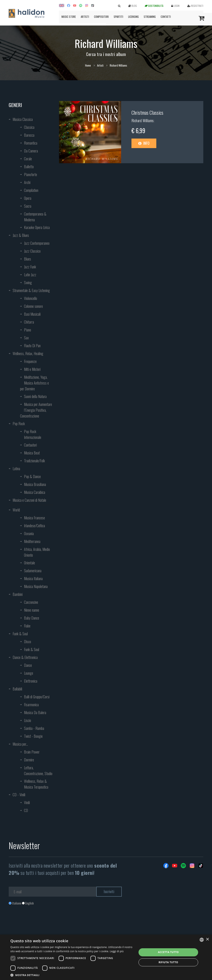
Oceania (29, 533)
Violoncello (31, 298)
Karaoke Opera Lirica (37, 227)
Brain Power (32, 752)
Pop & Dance (32, 476)
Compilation (31, 190)
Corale (28, 159)
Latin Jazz (30, 275)
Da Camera (31, 151)
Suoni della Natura (35, 396)
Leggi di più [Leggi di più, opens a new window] (117, 951)
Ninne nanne (32, 610)
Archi (27, 182)
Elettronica (31, 681)
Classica (29, 127)
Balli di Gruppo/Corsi (37, 697)
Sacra (28, 206)
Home (88, 65)
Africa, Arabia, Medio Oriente (37, 552)
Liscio (28, 720)
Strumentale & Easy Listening (31, 290)
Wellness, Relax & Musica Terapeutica (36, 784)
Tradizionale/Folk (34, 461)
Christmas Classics (147, 112)
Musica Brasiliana (35, 484)
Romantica (31, 143)
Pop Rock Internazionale (33, 434)
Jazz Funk (30, 267)
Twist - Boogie (33, 736)
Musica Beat (32, 453)
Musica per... (20, 744)
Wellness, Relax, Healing (28, 353)
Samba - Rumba (34, 728)
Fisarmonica (31, 705)
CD (26, 810)
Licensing (133, 17)
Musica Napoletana (36, 586)
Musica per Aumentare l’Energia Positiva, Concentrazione (36, 410)
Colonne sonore (33, 306)
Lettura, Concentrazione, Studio (38, 771)
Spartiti (118, 17)
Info (144, 143)
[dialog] (106, 957)
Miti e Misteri (32, 369)
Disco (28, 642)
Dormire (29, 760)
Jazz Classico (32, 251)
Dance (28, 665)
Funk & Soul (20, 634)
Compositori (101, 17)
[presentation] (40, 922)
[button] (72, 975)
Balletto (29, 167)
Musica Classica (23, 119)
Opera (28, 198)
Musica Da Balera (35, 712)
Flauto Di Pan (32, 346)
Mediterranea (32, 541)
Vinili (27, 802)
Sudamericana (33, 571)
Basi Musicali (32, 314)
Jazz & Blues (21, 235)
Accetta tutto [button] (168, 952)
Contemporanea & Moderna (35, 217)
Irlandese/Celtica (34, 526)
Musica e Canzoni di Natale (29, 500)
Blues (28, 259)
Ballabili (17, 689)
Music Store (69, 17)
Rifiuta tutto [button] (168, 962)
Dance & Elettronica (25, 657)
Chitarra (29, 322)
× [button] (207, 939)
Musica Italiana (33, 578)
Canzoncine (31, 602)
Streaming (150, 17)
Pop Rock (19, 424)
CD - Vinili (19, 795)
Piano (28, 330)
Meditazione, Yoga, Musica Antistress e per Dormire (34, 383)
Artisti (85, 17)
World (16, 510)
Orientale (30, 563)
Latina (16, 469)
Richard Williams (143, 121)
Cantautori (30, 445)
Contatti (166, 17)
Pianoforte (31, 174)
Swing (28, 282)
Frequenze (30, 361)
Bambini (18, 594)
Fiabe (27, 626)
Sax (26, 338)
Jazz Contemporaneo (37, 243)
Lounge (29, 673)
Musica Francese (34, 518)
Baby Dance (32, 618)
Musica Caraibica (35, 492)
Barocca (29, 135)
